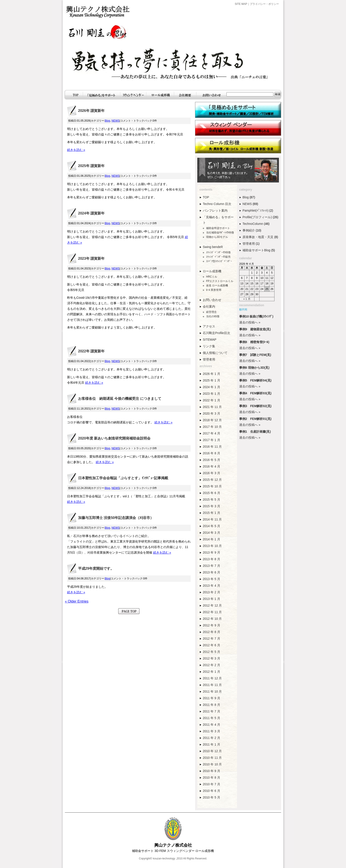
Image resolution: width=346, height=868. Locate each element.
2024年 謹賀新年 (91, 213)
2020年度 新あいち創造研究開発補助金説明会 (114, 438)
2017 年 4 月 (212, 433)
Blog (107, 121)
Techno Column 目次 (217, 204)
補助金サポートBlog (256, 250)
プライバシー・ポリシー (264, 4)
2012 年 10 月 (212, 619)
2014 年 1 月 (212, 539)
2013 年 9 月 (212, 552)
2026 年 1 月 (212, 374)
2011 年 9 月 (212, 698)
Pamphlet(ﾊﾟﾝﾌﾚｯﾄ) (255, 210)
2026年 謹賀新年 (91, 111)
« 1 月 (247, 299)
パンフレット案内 (215, 210)
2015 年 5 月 (212, 500)
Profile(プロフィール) (257, 217)
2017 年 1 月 (212, 440)
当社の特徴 (213, 316)
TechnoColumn (253, 224)
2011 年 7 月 (212, 711)
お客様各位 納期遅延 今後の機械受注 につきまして (120, 399)
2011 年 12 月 (212, 678)
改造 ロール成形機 (217, 286)
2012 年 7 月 (212, 639)
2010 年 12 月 (212, 751)
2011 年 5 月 (212, 718)
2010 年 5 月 (212, 797)
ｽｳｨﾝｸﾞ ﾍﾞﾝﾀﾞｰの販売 (218, 257)
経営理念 (211, 312)
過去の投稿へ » (250, 322)
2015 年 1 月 (212, 513)
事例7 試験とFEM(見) (255, 355)
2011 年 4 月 (212, 725)
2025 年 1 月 (212, 380)
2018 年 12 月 (212, 420)
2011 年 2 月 (212, 738)
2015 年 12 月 (212, 480)
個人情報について (215, 353)
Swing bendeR (213, 247)
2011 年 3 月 (212, 731)
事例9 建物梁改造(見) (255, 329)
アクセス (209, 326)
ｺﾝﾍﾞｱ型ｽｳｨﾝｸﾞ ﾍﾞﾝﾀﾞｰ (219, 261)
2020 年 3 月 (212, 413)
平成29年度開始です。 (96, 568)
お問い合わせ (212, 300)
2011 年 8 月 (212, 705)
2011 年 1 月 (212, 744)
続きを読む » (76, 150)
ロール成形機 (212, 271)
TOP (206, 197)
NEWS (116, 121)
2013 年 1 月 (212, 599)
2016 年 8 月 (212, 453)
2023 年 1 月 (212, 394)
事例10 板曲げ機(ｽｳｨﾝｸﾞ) (256, 316)
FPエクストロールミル (220, 281)
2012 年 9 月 (212, 625)
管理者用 (209, 359)
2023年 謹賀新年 (91, 258)
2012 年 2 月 (212, 665)
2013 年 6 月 (212, 572)
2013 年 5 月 (212, 579)
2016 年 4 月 (212, 466)
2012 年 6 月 (212, 645)
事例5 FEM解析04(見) (255, 380)
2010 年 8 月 (212, 778)
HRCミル (212, 277)
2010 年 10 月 (212, 764)
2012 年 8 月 (212, 632)
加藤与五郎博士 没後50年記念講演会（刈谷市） (116, 518)
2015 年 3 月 (212, 506)
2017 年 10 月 (212, 427)
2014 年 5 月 (212, 526)
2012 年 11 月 (212, 612)
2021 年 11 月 (212, 407)
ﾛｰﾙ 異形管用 (214, 290)
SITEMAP (210, 340)
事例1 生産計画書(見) (255, 432)
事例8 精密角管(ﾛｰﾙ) (254, 342)
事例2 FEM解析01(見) (255, 419)
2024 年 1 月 (212, 387)
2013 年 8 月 (212, 559)
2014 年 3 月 (212, 533)
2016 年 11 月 (212, 447)
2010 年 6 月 (212, 791)
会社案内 (209, 306)
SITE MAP (241, 4)
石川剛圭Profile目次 (216, 333)
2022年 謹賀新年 (91, 351)
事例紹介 (249, 230)
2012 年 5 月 (212, 652)
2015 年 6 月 (212, 493)
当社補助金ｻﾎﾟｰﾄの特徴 (220, 233)
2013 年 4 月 (212, 586)
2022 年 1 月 (212, 400)
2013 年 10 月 (212, 546)
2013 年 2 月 (212, 592)
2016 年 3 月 (212, 473)
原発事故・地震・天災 (258, 237)
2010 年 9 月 (212, 771)
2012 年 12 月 (212, 605)
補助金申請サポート (218, 228)
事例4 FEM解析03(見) (255, 393)
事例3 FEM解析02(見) (255, 406)
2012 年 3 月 (212, 658)
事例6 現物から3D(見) (254, 368)
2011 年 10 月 (212, 691)
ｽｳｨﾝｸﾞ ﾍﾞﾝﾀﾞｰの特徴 (218, 252)
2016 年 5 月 (212, 460)
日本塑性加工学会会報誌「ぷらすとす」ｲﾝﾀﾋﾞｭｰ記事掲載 (123, 478)
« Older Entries (77, 601)
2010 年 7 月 (212, 784)
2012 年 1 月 (212, 672)
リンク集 (209, 346)
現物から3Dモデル (217, 237)
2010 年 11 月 (212, 758)
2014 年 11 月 (212, 519)
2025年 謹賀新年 (91, 166)
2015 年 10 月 (212, 486)
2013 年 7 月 (212, 566)
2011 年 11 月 (212, 685)
